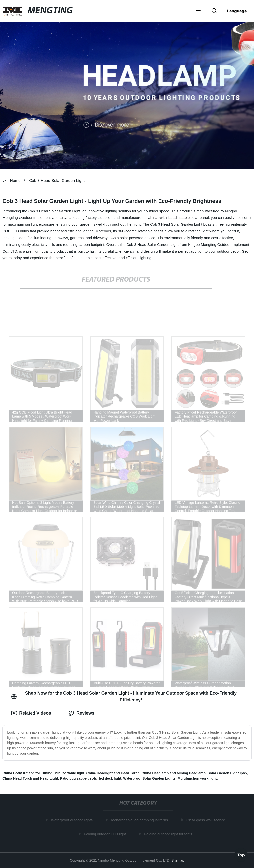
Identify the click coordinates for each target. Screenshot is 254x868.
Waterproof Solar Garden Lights (149, 778)
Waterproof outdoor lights (73, 820)
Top (241, 855)
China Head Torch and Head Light (30, 778)
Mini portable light (69, 773)
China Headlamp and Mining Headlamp (174, 773)
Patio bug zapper (74, 778)
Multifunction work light (197, 778)
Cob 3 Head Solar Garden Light (57, 181)
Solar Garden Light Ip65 (227, 773)
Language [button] (237, 11)
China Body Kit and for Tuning (27, 773)
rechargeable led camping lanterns (140, 820)
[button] (198, 11)
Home (15, 181)
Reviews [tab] (81, 713)
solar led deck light (106, 778)
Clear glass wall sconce (207, 820)
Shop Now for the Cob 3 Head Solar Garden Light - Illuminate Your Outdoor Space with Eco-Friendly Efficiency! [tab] (124, 697)
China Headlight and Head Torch (113, 773)
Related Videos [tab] (31, 713)
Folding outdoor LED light (106, 834)
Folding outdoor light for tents (169, 834)
